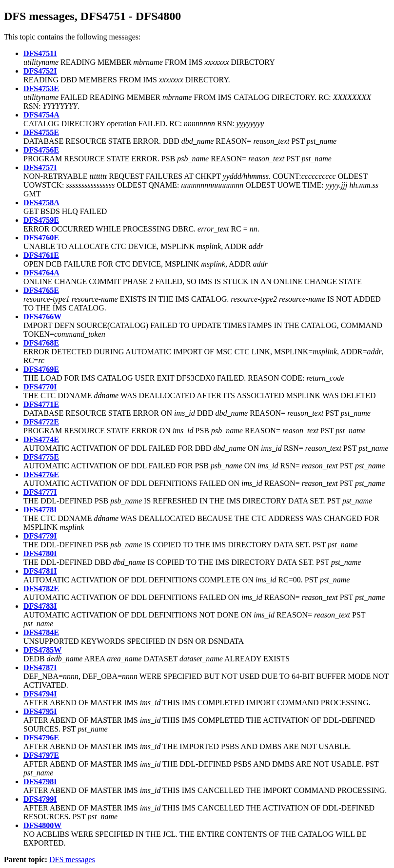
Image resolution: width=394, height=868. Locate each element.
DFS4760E (41, 238)
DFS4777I (40, 492)
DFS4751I (40, 53)
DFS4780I (40, 553)
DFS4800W (42, 825)
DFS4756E (41, 150)
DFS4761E (41, 255)
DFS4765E (41, 290)
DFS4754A (41, 115)
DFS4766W (42, 317)
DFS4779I (40, 536)
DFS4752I (40, 71)
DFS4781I (40, 571)
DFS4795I (40, 711)
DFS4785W (42, 650)
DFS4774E (41, 439)
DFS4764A (41, 273)
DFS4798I (40, 781)
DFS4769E (41, 369)
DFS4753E (41, 88)
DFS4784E (41, 632)
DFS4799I (40, 799)
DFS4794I (40, 694)
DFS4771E (41, 404)
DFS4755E (41, 132)
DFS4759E (41, 220)
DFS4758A (41, 203)
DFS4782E (41, 588)
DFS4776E (41, 474)
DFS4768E (41, 343)
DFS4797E (41, 755)
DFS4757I (40, 167)
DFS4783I (40, 606)
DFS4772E (41, 422)
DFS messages (72, 859)
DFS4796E (41, 738)
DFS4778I (40, 510)
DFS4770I (40, 387)
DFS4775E (41, 457)
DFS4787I (40, 667)
